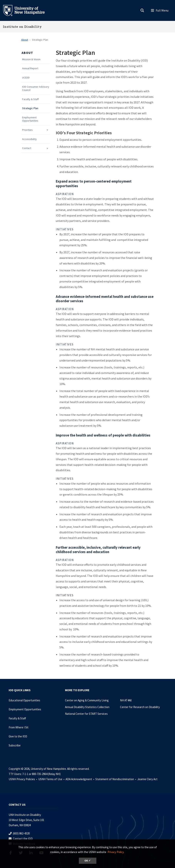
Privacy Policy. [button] (116, 852)
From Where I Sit (19, 727)
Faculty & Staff (30, 99)
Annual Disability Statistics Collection (87, 707)
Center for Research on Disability (140, 707)
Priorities (27, 130)
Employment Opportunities (30, 119)
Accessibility (29, 139)
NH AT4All (126, 700)
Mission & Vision (31, 59)
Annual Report (30, 68)
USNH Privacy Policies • (23, 779)
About (25, 40)
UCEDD (26, 78)
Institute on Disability (22, 27)
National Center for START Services (86, 714)
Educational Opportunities (24, 700)
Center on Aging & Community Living (87, 700)
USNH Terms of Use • (52, 779)
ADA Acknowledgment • (80, 779)
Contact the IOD (23, 839)
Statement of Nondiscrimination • (116, 779)
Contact (27, 148)
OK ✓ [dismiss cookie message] (88, 861)
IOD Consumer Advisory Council (36, 88)
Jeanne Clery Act (147, 779)
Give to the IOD (18, 736)
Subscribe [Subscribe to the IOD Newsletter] (15, 745)
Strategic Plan (30, 108)
